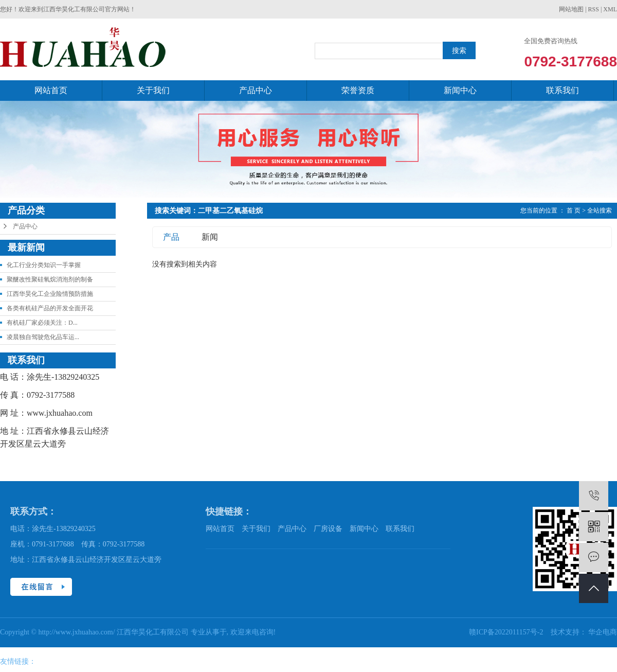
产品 (171, 237)
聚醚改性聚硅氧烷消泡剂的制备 (50, 279)
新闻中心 (460, 90)
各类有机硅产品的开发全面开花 (50, 308)
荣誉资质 (358, 90)
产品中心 (256, 90)
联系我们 (562, 90)
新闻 (210, 237)
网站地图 (571, 9)
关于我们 (153, 90)
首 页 (574, 210)
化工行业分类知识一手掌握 (44, 265)
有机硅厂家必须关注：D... (42, 323)
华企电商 (603, 632)
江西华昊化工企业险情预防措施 (50, 294)
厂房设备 (328, 529)
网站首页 (51, 90)
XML (610, 9)
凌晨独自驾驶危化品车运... (43, 337)
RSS (594, 9)
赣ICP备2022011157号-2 (507, 632)
